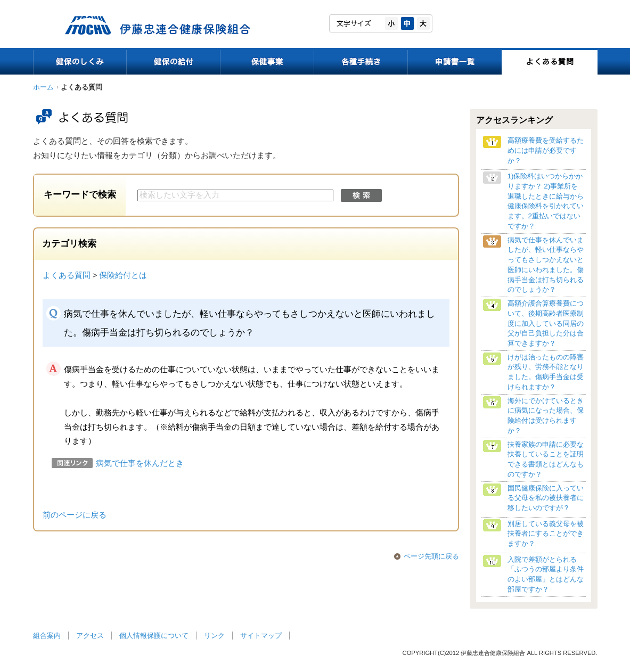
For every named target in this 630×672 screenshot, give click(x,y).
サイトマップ (261, 636)
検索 (361, 195)
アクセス (90, 636)
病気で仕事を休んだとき (140, 463)
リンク (214, 636)
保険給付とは (123, 275)
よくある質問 (67, 275)
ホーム (43, 87)
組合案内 (47, 636)
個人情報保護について (154, 636)
